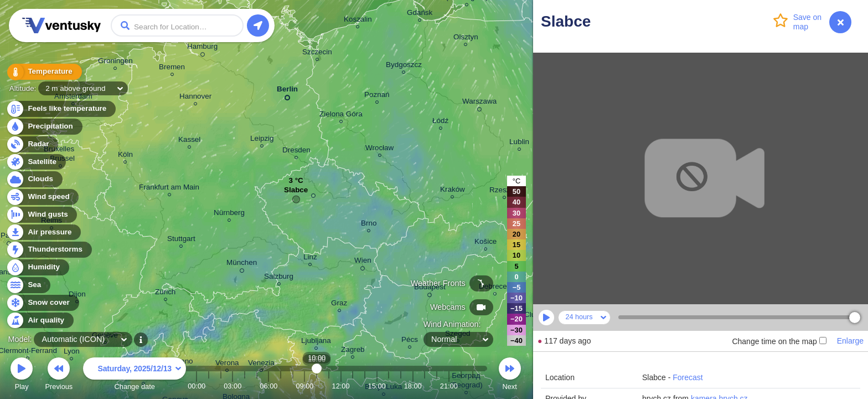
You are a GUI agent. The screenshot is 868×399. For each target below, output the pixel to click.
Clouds (34, 179)
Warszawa (479, 103)
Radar (32, 144)
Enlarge (850, 341)
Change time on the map (779, 341)
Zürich (165, 293)
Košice (485, 243)
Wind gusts (42, 215)
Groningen (115, 62)
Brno (369, 225)
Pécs (410, 341)
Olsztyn (466, 39)
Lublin (519, 143)
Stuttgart (181, 240)
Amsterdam (73, 98)
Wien (363, 262)
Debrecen (495, 288)
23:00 (473, 386)
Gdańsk (420, 14)
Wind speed (42, 197)
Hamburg (202, 48)
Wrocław (379, 149)
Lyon (72, 353)
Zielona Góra (341, 116)
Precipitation (44, 127)
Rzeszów (505, 191)
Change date (135, 375)
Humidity (37, 267)
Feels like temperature (61, 109)
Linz (310, 259)
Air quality (40, 321)
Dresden (296, 152)
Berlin (287, 91)
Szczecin (317, 53)
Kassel (189, 141)
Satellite (36, 162)
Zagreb (353, 351)
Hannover (195, 98)
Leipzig (262, 140)
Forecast (688, 377)
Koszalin (358, 21)
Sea (28, 285)
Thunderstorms (49, 250)
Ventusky (60, 25)
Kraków (453, 191)
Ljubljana (316, 342)
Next (510, 375)
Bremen (172, 68)
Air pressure (43, 232)
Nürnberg (229, 214)
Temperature (44, 72)
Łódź (440, 122)
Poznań (377, 96)
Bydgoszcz (404, 66)
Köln (125, 156)
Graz (339, 305)
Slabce (296, 193)
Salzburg (279, 278)
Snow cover (42, 303)
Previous (59, 375)
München (242, 264)
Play (22, 375)
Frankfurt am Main (169, 189)
